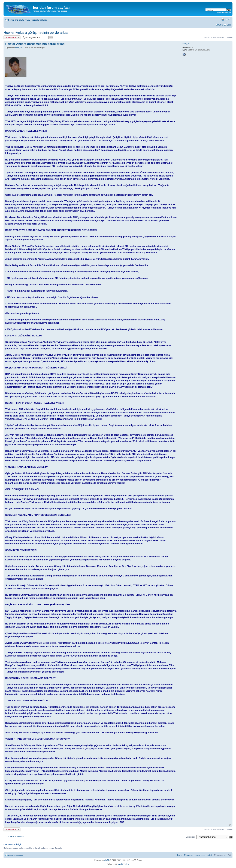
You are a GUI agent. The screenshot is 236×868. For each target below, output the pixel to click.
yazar (28, 20)
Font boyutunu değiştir (228, 19)
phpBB (107, 860)
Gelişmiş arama (224, 12)
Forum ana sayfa (16, 20)
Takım (179, 855)
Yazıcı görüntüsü (223, 19)
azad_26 (19, 48)
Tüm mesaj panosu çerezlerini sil (198, 855)
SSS (221, 25)
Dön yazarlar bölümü (15, 836)
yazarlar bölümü (40, 20)
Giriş (229, 25)
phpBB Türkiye (123, 864)
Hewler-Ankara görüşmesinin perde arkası (37, 33)
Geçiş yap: (190, 837)
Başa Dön (230, 825)
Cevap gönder (12, 38)
